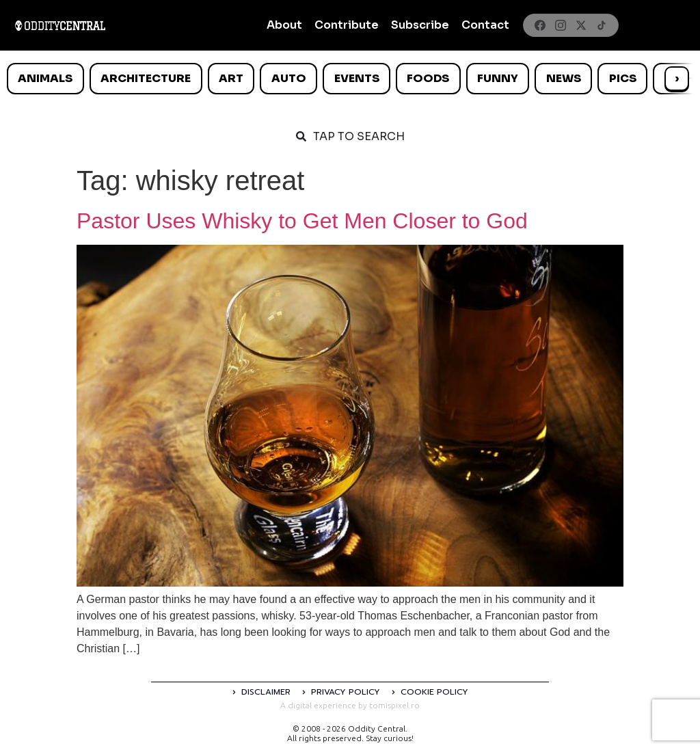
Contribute (347, 25)
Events (357, 78)
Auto (289, 78)
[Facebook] (540, 25)
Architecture (146, 78)
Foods (428, 78)
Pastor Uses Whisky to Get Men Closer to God (302, 221)
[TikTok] (602, 25)
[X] (581, 25)
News (564, 78)
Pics (623, 78)
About (284, 25)
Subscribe (420, 25)
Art (231, 78)
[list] (350, 79)
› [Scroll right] (677, 78)
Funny (498, 78)
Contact (485, 25)
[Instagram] (561, 25)
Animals (45, 78)
